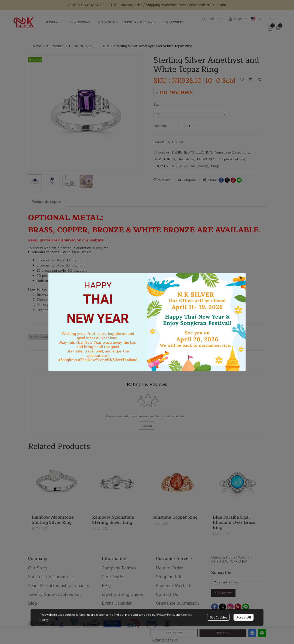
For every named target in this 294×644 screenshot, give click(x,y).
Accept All (244, 617)
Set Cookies (218, 617)
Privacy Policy (166, 614)
